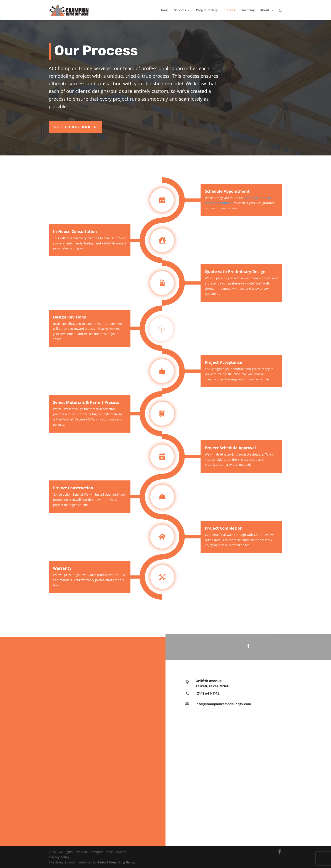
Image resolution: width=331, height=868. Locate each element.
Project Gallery (207, 10)
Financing (248, 10)
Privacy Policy (59, 857)
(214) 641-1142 (208, 693)
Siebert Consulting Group (116, 862)
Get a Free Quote (76, 127)
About (265, 10)
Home (164, 10)
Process (229, 10)
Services (180, 10)
